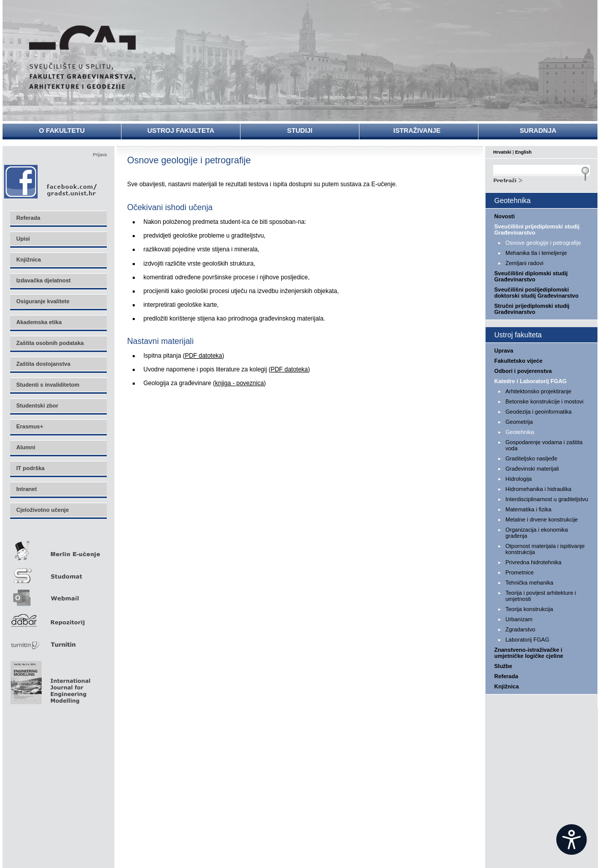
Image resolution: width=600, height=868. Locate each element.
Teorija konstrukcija (529, 609)
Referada (506, 676)
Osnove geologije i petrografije (543, 243)
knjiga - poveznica (239, 383)
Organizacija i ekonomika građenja (537, 533)
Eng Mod (49, 680)
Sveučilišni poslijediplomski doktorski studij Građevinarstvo (536, 293)
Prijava (100, 155)
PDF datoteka (203, 356)
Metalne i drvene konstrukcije (542, 519)
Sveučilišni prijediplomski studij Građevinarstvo (537, 229)
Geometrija (519, 422)
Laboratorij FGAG (527, 640)
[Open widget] (572, 840)
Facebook (51, 181)
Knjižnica (506, 686)
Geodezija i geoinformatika (538, 412)
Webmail (58, 595)
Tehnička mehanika (529, 583)
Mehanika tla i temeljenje (536, 253)
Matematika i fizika (528, 509)
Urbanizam (519, 619)
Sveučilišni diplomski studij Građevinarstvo (531, 276)
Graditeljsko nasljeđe (531, 458)
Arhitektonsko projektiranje (538, 391)
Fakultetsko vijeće (518, 361)
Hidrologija (519, 479)
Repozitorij (58, 617)
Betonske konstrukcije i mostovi (544, 401)
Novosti (504, 216)
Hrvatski (502, 152)
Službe (503, 666)
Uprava (504, 351)
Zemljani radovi (524, 263)
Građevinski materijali (532, 469)
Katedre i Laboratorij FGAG (530, 381)
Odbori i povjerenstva (523, 371)
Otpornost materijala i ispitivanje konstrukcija (545, 549)
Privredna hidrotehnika (533, 562)
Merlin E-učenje (58, 549)
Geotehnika (520, 432)
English (523, 152)
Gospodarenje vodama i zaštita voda (544, 445)
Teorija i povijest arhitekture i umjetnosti (541, 596)
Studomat (58, 572)
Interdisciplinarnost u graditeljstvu (547, 499)
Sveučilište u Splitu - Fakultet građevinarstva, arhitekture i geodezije (82, 57)
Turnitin (58, 640)
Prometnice (520, 572)
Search (542, 179)
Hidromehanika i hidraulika (538, 489)
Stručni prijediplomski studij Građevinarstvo (532, 309)
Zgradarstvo (520, 629)
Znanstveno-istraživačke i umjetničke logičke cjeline (529, 653)
